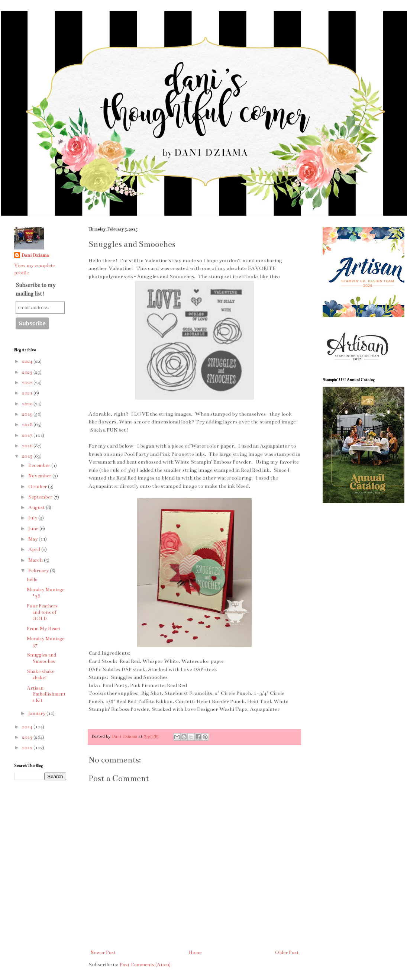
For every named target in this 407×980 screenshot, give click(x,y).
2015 (28, 456)
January (37, 713)
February (39, 571)
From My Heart (43, 629)
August (37, 507)
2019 (28, 414)
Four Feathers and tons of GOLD (42, 612)
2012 (28, 748)
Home (195, 952)
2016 (28, 446)
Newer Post (103, 952)
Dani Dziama (125, 736)
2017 (28, 435)
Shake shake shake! (41, 675)
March (36, 560)
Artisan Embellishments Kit (46, 694)
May (33, 539)
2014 (28, 727)
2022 (28, 383)
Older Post (287, 952)
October (38, 487)
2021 (28, 393)
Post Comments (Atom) (145, 965)
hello (32, 580)
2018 (28, 425)
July (33, 518)
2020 (28, 404)
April (35, 549)
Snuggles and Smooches (41, 658)
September (41, 497)
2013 (28, 737)
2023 (28, 372)
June (34, 529)
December (40, 465)
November (40, 476)
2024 (28, 361)
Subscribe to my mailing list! (35, 289)
